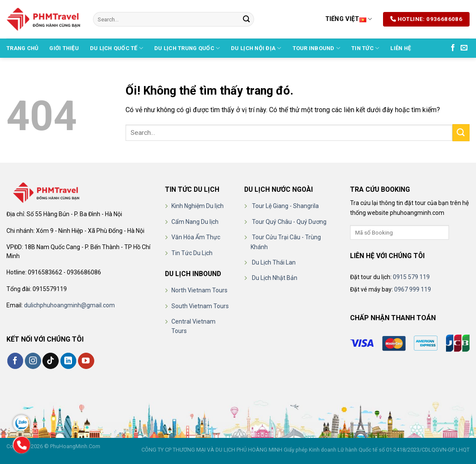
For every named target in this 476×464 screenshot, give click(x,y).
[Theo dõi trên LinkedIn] (69, 361)
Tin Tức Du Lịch (192, 253)
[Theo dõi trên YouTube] (86, 361)
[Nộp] (246, 19)
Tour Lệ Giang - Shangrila (285, 206)
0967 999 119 (413, 289)
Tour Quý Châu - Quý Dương (289, 222)
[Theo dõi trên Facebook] (453, 48)
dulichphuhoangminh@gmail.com (69, 305)
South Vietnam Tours (200, 306)
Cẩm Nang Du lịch (195, 222)
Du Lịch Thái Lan (274, 262)
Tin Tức (365, 48)
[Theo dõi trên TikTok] (51, 361)
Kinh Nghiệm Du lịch (198, 206)
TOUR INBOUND (317, 48)
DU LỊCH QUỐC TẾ (117, 48)
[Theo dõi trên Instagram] (33, 361)
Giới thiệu (64, 48)
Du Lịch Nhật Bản (275, 278)
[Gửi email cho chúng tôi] (464, 48)
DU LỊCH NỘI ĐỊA (256, 48)
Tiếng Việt (349, 19)
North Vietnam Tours (199, 290)
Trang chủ (22, 48)
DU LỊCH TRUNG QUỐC (187, 48)
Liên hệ (401, 48)
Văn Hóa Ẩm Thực (196, 237)
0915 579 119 (411, 277)
